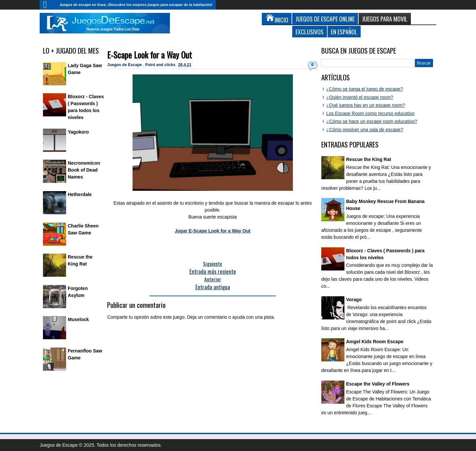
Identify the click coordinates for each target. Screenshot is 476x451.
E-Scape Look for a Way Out (150, 55)
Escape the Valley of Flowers (378, 384)
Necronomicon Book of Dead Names (84, 170)
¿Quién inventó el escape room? (360, 97)
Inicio (48, 5)
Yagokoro (78, 132)
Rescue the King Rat (369, 159)
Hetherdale (80, 194)
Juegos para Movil (385, 19)
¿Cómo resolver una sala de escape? (365, 130)
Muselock (78, 319)
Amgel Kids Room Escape (375, 342)
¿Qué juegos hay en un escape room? (366, 105)
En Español (344, 32)
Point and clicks (161, 65)
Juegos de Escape (125, 65)
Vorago (354, 300)
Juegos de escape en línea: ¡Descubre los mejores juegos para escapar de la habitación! (136, 5)
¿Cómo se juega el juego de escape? (365, 89)
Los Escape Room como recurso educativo (370, 113)
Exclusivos (310, 32)
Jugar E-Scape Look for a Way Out (213, 231)
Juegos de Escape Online (325, 19)
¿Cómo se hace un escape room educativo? (372, 121)
